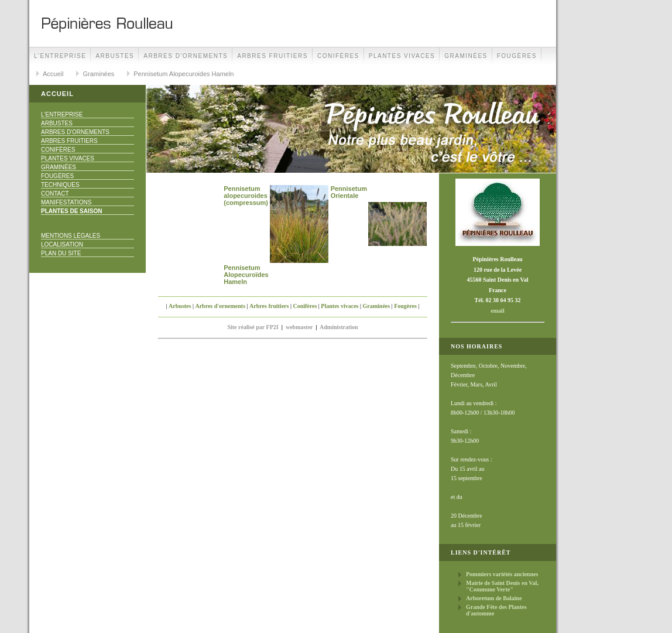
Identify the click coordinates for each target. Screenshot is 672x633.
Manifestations (66, 202)
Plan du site (61, 253)
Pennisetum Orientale (349, 192)
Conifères (338, 56)
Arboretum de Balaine (494, 598)
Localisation (62, 244)
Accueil (53, 74)
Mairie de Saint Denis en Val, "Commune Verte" (502, 586)
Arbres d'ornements (186, 56)
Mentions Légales (71, 236)
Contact (55, 194)
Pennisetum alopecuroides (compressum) (246, 196)
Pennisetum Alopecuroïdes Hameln (246, 275)
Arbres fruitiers (272, 56)
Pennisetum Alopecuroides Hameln (184, 74)
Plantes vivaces (402, 56)
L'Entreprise (60, 56)
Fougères (517, 56)
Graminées (466, 56)
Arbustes (115, 56)
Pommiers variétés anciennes (502, 574)
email (497, 311)
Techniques (60, 185)
